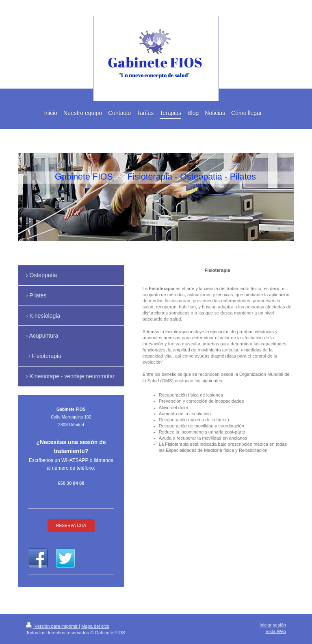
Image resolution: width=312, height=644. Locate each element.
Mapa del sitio (95, 626)
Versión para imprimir (52, 626)
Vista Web (276, 631)
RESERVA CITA (71, 526)
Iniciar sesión (273, 625)
